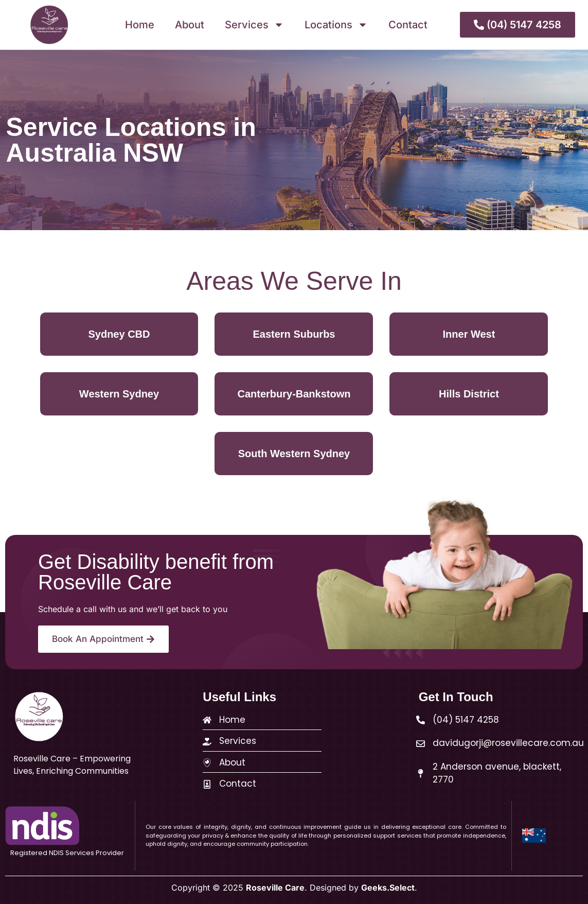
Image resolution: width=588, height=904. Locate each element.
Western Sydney (119, 394)
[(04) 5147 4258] (421, 720)
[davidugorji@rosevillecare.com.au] (421, 744)
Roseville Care (275, 888)
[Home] (207, 720)
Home (140, 25)
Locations (336, 25)
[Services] (207, 742)
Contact (408, 25)
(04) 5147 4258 (466, 720)
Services (254, 25)
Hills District (469, 394)
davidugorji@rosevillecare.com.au (508, 743)
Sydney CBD (119, 334)
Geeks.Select (388, 888)
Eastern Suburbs (294, 334)
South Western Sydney (294, 454)
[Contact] (207, 784)
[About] (207, 763)
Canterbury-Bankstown (294, 394)
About (190, 25)
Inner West (469, 334)
